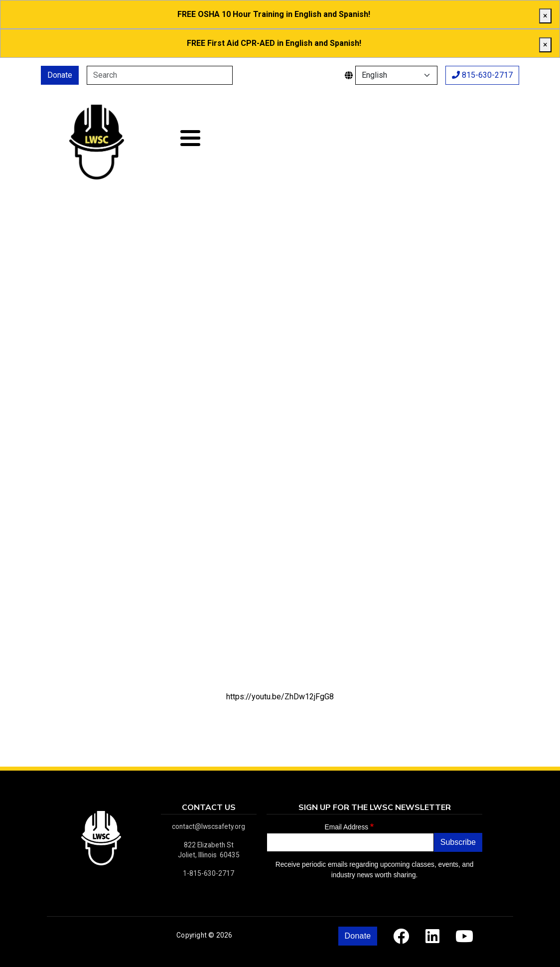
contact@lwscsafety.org (209, 826)
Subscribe (458, 842)
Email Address (347, 827)
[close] (545, 16)
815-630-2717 (482, 75)
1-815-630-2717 (209, 873)
